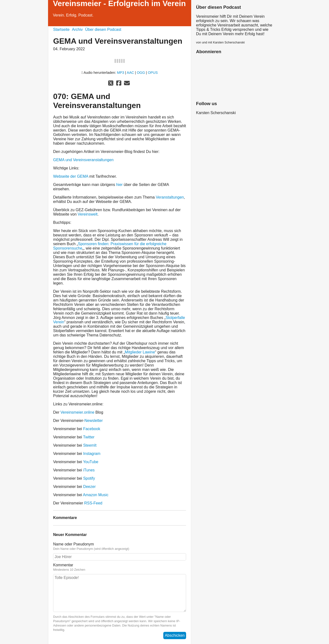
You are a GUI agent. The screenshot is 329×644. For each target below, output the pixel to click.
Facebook (92, 429)
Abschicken (175, 635)
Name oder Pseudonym (120, 546)
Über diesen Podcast (103, 29)
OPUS (153, 73)
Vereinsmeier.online (77, 412)
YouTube (91, 462)
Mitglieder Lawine (140, 352)
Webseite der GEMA (71, 176)
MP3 (121, 73)
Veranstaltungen (170, 197)
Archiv (77, 29)
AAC (131, 73)
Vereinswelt (88, 214)
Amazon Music (96, 495)
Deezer (90, 487)
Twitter (89, 437)
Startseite (61, 29)
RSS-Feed (93, 503)
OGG (141, 73)
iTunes (89, 470)
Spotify (89, 478)
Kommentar (120, 567)
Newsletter (94, 421)
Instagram (92, 454)
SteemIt (90, 445)
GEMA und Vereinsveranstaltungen (83, 160)
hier (119, 185)
